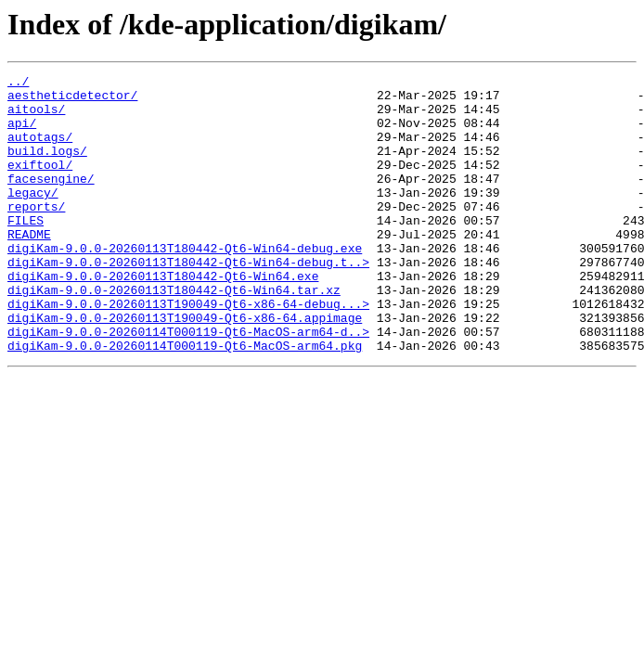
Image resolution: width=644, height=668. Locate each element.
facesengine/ (51, 200)
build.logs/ (47, 167)
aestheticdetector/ (72, 100)
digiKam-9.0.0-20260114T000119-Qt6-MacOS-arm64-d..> (188, 384)
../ (18, 83)
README (29, 267)
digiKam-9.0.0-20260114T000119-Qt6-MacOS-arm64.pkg (185, 401)
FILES (26, 250)
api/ (22, 134)
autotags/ (40, 150)
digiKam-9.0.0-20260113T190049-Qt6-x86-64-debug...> (188, 351)
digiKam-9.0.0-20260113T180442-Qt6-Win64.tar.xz (174, 334)
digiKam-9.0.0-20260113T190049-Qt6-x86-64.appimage (185, 367)
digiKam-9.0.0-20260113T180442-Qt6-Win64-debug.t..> (188, 301)
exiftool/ (40, 184)
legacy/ (33, 217)
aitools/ (36, 117)
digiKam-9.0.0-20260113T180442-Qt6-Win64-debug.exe (185, 284)
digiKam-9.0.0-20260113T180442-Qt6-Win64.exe (163, 317)
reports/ (36, 234)
